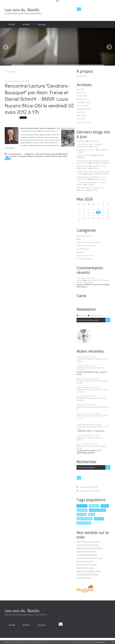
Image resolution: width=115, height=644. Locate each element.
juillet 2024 (81, 116)
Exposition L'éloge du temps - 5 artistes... (90, 439)
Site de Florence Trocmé (87, 565)
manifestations (61, 154)
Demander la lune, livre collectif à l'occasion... (90, 369)
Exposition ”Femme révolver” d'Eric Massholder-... (91, 167)
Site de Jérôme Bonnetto (87, 555)
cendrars (14, 156)
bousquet (23, 156)
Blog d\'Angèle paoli (85, 561)
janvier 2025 (82, 99)
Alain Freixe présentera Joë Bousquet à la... (93, 408)
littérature (40, 156)
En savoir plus (100, 642)
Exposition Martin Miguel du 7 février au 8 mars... (92, 391)
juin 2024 (80, 119)
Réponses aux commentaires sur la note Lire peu (91, 178)
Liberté (95, 147)
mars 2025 (81, 93)
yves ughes (94, 506)
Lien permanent (13, 154)
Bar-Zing (93, 190)
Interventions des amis (45, 154)
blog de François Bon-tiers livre (90, 548)
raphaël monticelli (98, 510)
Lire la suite (81, 76)
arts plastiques (84, 523)
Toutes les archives (84, 123)
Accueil (12, 24)
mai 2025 (80, 89)
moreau (80, 280)
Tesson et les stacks (85, 155)
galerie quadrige (85, 519)
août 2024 (81, 112)
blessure (31, 156)
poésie (105, 506)
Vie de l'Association (85, 259)
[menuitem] (12, 24)
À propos (41, 24)
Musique (80, 252)
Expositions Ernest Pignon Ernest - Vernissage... (93, 281)
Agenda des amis (84, 236)
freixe (92, 514)
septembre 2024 (83, 109)
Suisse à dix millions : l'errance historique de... (89, 145)
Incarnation (94, 141)
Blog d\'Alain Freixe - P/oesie (89, 542)
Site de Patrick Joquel (85, 568)
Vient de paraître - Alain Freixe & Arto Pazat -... (92, 417)
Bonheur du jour (99, 179)
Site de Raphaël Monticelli (87, 574)
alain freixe (62, 156)
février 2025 (82, 96)
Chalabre (91, 185)
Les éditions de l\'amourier (88, 545)
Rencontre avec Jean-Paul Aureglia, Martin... (91, 447)
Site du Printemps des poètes (89, 571)
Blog (79, 239)
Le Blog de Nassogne (101, 163)
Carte (81, 296)
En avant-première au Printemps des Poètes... (92, 382)
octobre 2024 (82, 106)
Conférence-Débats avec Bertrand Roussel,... (91, 399)
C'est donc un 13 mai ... (86, 150)
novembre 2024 (83, 102)
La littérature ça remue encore (89, 558)
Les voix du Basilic (22, 10)
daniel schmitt (51, 156)
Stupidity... (81, 141)
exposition (82, 510)
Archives (26, 24)
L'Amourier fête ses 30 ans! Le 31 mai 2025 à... (92, 360)
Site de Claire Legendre (86, 551)
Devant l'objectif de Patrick (98, 174)
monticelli (82, 514)
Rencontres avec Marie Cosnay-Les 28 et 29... (93, 428)
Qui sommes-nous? (85, 256)
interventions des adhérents (88, 242)
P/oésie (95, 168)
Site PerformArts (84, 578)
